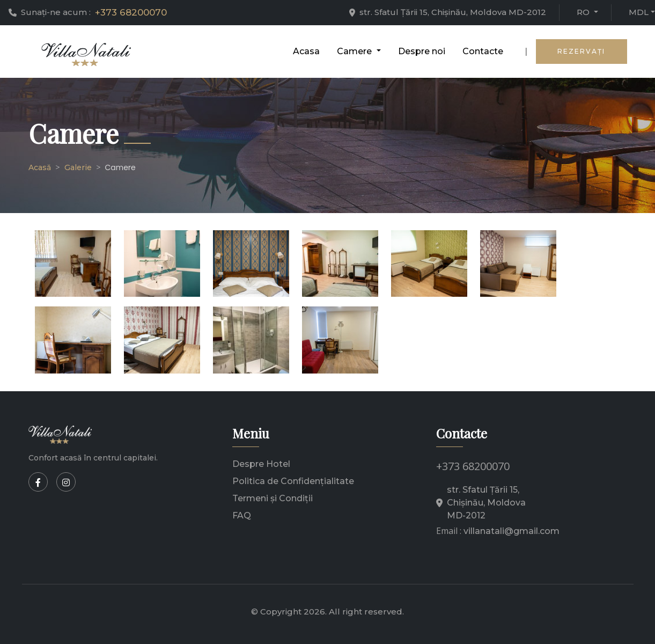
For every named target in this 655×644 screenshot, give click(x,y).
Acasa (306, 51)
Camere (120, 167)
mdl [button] (639, 12)
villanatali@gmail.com (512, 531)
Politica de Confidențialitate (293, 481)
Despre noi (422, 51)
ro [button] (584, 12)
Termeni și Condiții (273, 498)
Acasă (40, 167)
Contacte (483, 51)
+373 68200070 (131, 12)
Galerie (78, 167)
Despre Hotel (261, 464)
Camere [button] (355, 51)
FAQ (242, 515)
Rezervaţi (581, 51)
